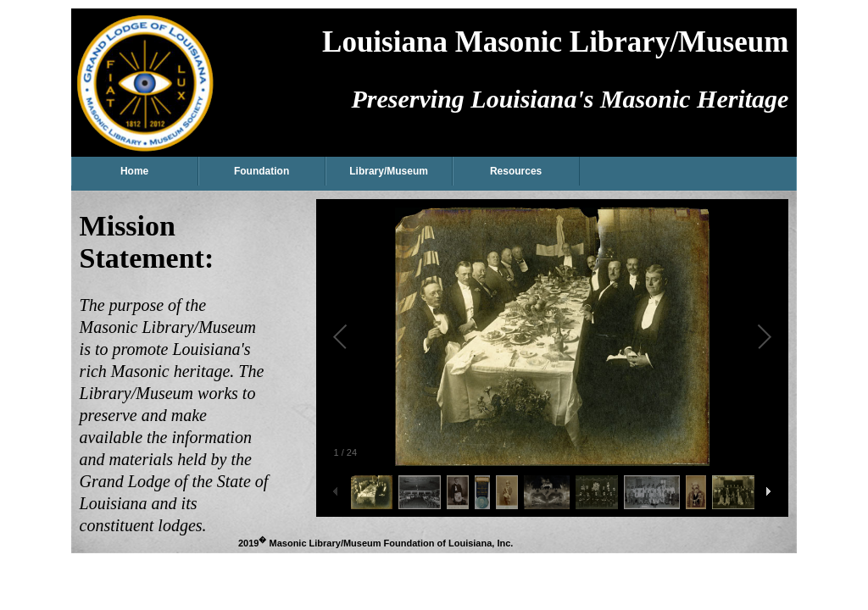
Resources (516, 171)
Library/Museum (389, 171)
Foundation (262, 171)
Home (134, 171)
